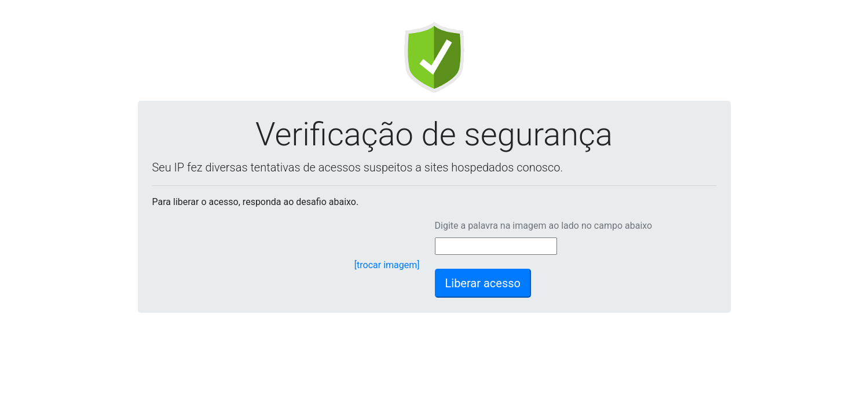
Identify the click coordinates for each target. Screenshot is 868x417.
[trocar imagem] (387, 265)
